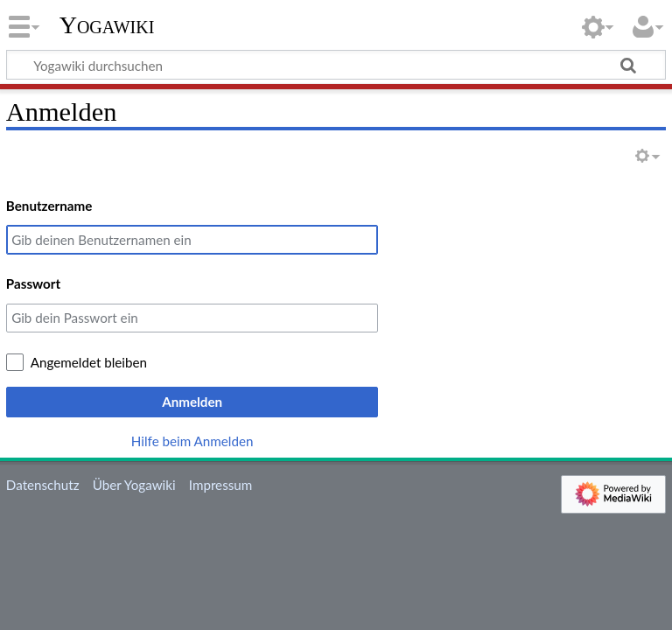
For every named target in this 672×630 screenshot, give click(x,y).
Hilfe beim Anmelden (192, 441)
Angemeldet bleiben (89, 362)
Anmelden (192, 402)
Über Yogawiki (134, 485)
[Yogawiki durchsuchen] (336, 65)
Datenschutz (43, 485)
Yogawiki (107, 25)
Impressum (221, 485)
